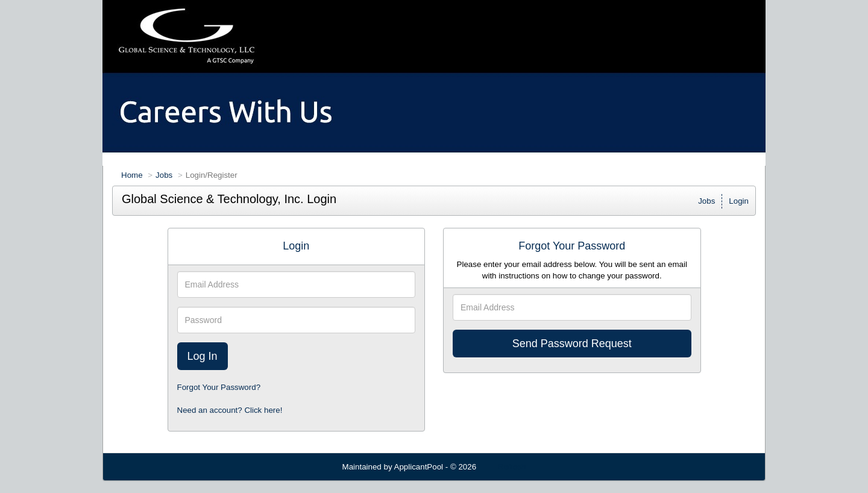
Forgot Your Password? (219, 387)
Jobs (164, 175)
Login (739, 201)
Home (132, 175)
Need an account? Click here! (230, 410)
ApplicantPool (419, 467)
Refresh (512, 467)
